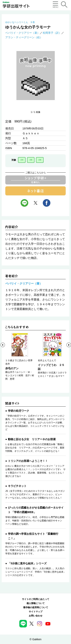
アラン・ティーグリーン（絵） (24, 37)
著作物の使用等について (36, 607)
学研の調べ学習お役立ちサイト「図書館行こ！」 (33, 536)
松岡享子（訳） (52, 33)
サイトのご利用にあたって (36, 599)
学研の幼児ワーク (19, 411)
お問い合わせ (36, 616)
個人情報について (36, 603)
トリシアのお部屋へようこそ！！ (28, 461)
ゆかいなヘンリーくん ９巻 (20, 22)
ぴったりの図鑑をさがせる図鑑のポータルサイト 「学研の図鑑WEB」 (36, 510)
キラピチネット (17, 486)
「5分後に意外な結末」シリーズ (27, 563)
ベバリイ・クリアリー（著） (23, 33)
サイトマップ (36, 612)
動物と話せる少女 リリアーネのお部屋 (32, 439)
